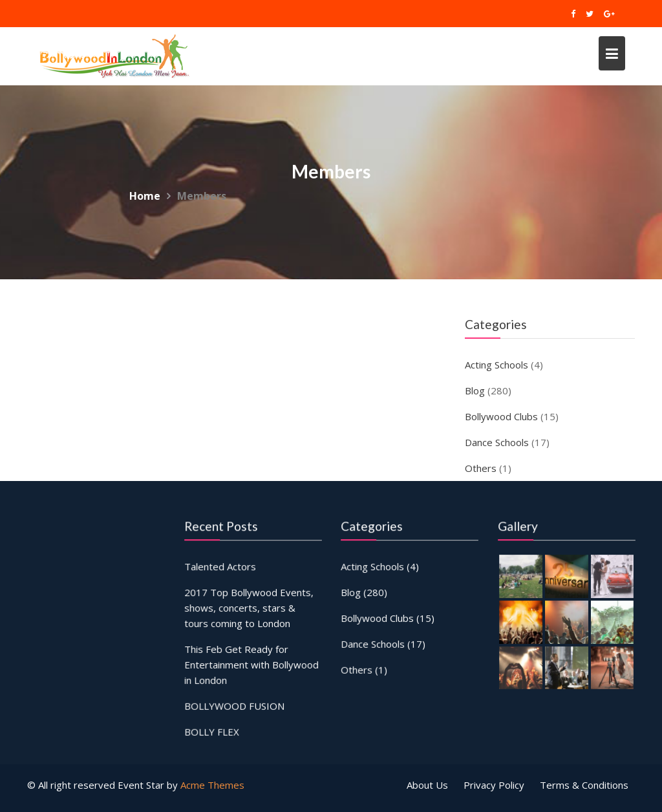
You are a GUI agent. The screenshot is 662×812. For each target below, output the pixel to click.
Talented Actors (220, 567)
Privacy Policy (494, 785)
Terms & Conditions (584, 785)
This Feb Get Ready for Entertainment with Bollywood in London (251, 664)
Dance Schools (497, 442)
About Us (427, 785)
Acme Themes (212, 785)
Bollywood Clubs (501, 416)
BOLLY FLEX (212, 731)
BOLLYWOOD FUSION (234, 705)
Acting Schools (496, 365)
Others (481, 468)
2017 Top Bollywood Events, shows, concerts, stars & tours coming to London (249, 607)
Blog (475, 390)
